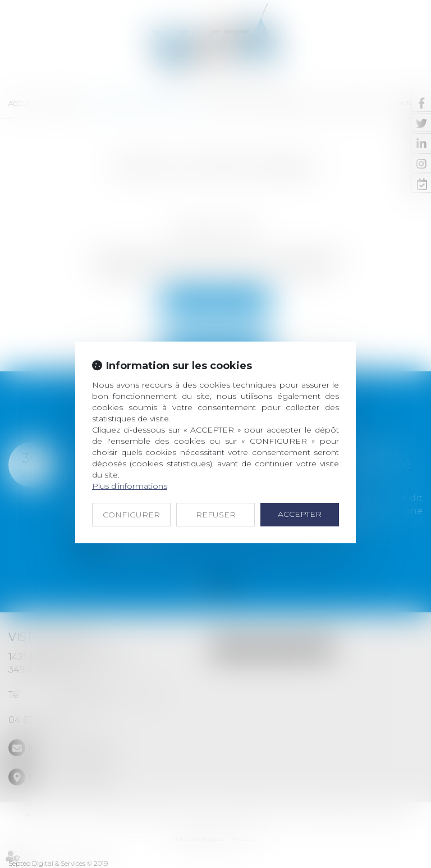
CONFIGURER (131, 515)
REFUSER (216, 515)
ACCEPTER (300, 514)
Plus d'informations (130, 486)
